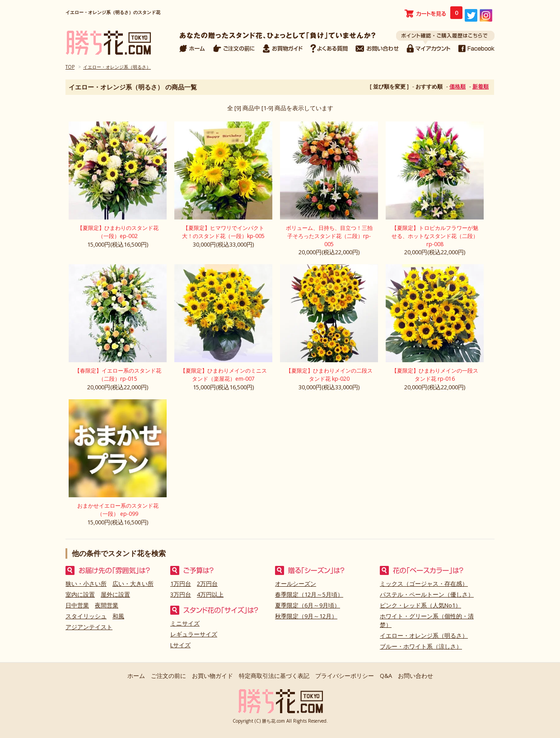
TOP (70, 67)
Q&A (386, 676)
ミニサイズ (185, 623)
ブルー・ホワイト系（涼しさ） (421, 646)
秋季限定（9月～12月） (306, 616)
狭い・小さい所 (86, 584)
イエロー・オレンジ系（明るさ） (117, 67)
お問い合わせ (415, 676)
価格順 (457, 86)
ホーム (136, 676)
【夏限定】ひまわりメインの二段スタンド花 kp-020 (329, 375)
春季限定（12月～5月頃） (309, 594)
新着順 (481, 86)
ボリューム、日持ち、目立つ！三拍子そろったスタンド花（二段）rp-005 (329, 236)
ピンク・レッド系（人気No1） (420, 605)
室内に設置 (80, 594)
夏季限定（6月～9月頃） (308, 605)
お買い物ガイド (212, 676)
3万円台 (181, 594)
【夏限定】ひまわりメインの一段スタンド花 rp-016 (435, 375)
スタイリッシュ (86, 616)
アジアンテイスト (89, 627)
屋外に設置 (115, 594)
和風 (118, 616)
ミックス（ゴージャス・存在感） (424, 584)
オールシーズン (296, 584)
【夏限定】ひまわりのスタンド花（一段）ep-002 (118, 232)
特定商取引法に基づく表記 (274, 676)
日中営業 (77, 605)
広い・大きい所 (133, 584)
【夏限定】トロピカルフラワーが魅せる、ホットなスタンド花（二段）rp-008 (435, 236)
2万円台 (207, 584)
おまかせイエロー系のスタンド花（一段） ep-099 (118, 510)
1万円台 (181, 584)
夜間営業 (107, 605)
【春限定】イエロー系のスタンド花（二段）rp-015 (118, 375)
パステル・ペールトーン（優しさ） (427, 594)
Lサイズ (180, 645)
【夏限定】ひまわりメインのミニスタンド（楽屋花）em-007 (224, 375)
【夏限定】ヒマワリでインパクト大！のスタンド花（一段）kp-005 (223, 232)
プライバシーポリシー (345, 676)
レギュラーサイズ (194, 634)
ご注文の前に (168, 676)
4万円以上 (210, 594)
